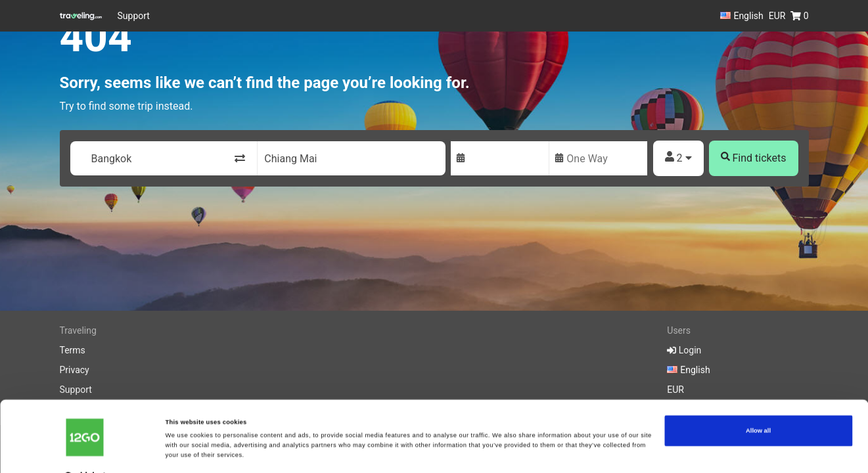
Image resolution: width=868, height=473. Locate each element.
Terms (73, 350)
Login (684, 350)
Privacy (75, 370)
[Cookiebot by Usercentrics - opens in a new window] (85, 451)
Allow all (758, 404)
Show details (185, 451)
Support (134, 16)
